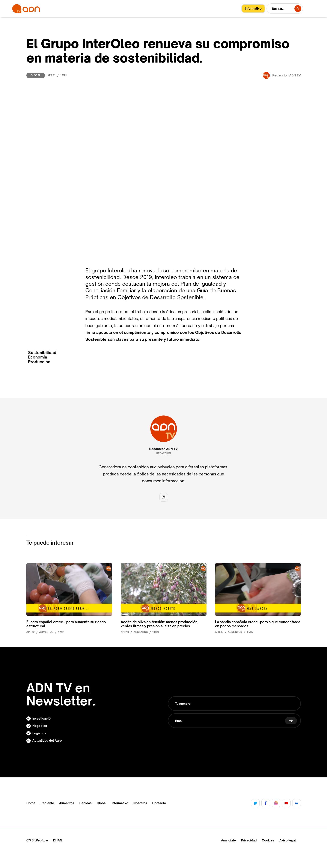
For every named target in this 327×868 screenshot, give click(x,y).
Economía (38, 357)
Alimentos (67, 803)
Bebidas (85, 803)
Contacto (159, 803)
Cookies (268, 840)
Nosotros (140, 803)
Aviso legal (288, 840)
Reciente (47, 803)
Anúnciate (228, 840)
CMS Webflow (37, 840)
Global (36, 75)
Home (31, 803)
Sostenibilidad (42, 353)
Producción (39, 362)
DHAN (58, 840)
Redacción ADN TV (163, 449)
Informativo (120, 803)
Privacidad (249, 840)
